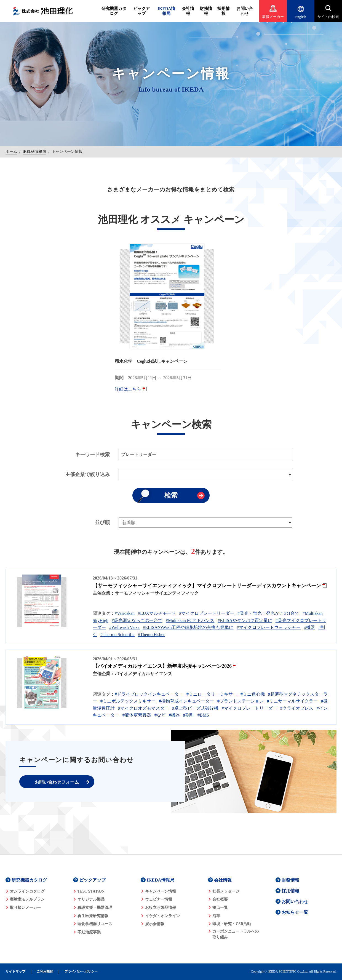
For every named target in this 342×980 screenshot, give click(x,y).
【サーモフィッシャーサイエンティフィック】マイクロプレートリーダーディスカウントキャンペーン (207, 586)
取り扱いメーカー (25, 908)
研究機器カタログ (114, 11)
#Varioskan (125, 613)
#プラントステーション (241, 701)
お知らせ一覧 (295, 912)
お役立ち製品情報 (161, 908)
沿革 (216, 916)
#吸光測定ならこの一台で (137, 620)
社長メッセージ (226, 891)
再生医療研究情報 (93, 916)
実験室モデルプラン (27, 899)
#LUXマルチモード (157, 613)
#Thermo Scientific (117, 635)
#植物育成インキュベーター (186, 701)
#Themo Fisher (151, 635)
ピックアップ (141, 11)
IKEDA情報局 (166, 11)
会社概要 (220, 899)
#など (160, 715)
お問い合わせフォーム (57, 782)
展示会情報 (155, 924)
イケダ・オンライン (162, 916)
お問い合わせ (245, 11)
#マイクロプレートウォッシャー (269, 627)
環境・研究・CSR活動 (232, 924)
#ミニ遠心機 (253, 694)
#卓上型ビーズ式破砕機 (195, 708)
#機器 (309, 627)
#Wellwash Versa (124, 627)
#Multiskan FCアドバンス (190, 620)
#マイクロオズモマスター (143, 708)
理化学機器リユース (95, 924)
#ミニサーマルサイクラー (292, 701)
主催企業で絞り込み (87, 474)
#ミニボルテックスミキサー (128, 701)
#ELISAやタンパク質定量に (245, 620)
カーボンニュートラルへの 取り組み (236, 934)
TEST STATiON (91, 891)
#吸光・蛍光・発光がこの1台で (268, 613)
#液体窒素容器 (137, 715)
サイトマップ (15, 972)
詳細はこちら (128, 389)
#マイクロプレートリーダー (207, 613)
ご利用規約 (45, 972)
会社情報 (188, 11)
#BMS (203, 715)
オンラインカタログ (27, 891)
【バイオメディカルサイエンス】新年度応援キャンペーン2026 (162, 666)
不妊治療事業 (89, 932)
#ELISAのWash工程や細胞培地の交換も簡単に (188, 627)
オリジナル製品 (91, 899)
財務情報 (206, 11)
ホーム (11, 152)
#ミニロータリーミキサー (212, 694)
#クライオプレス (297, 708)
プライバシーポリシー (81, 972)
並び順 (102, 522)
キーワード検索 (92, 455)
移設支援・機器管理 (95, 908)
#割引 (189, 715)
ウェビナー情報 (159, 899)
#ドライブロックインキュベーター (149, 694)
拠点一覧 (220, 908)
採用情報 (224, 11)
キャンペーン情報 (161, 891)
